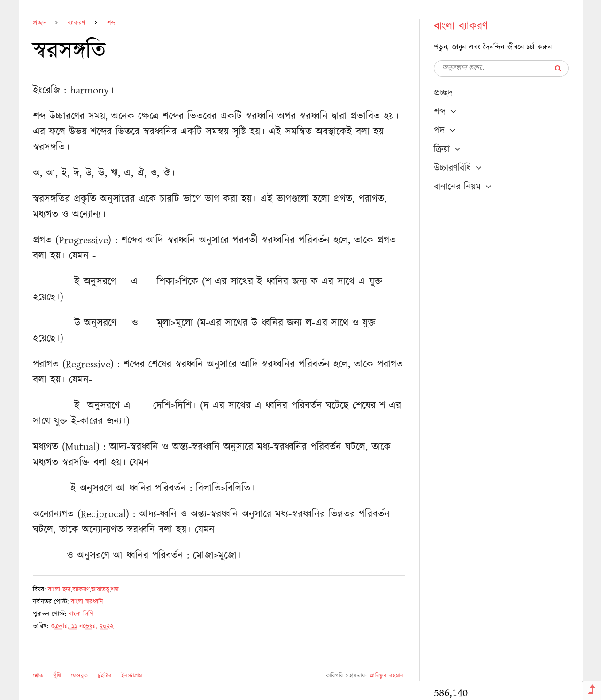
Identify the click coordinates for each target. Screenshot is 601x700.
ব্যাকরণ (76, 23)
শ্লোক (38, 676)
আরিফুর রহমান (386, 676)
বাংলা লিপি (81, 614)
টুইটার (105, 676)
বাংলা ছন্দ (59, 590)
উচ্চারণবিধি (452, 168)
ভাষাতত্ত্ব (100, 590)
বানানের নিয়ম (457, 187)
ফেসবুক (80, 676)
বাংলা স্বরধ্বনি (87, 602)
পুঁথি (57, 676)
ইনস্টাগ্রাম (132, 676)
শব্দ (111, 23)
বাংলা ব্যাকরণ (461, 26)
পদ (439, 131)
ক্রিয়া (442, 149)
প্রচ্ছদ (39, 23)
